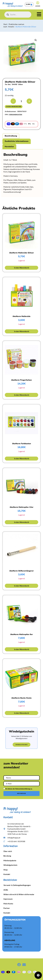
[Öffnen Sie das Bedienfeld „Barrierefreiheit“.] (38, 975)
